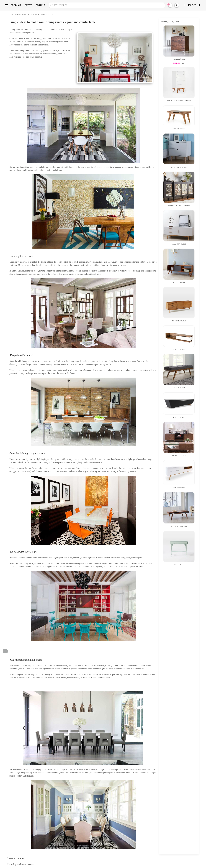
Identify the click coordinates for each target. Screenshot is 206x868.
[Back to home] (192, 5)
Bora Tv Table (179, 417)
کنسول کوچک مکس (179, 59)
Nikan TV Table (179, 321)
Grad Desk (179, 565)
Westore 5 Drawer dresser (179, 101)
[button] (7, 5)
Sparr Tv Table (179, 456)
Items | (170, 5)
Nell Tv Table (179, 282)
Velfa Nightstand (179, 167)
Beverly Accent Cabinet (179, 206)
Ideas (11, 15)
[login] (179, 5)
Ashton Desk (179, 129)
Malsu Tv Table (179, 244)
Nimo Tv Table (179, 488)
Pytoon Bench (179, 388)
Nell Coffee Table (179, 526)
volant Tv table (179, 349)
